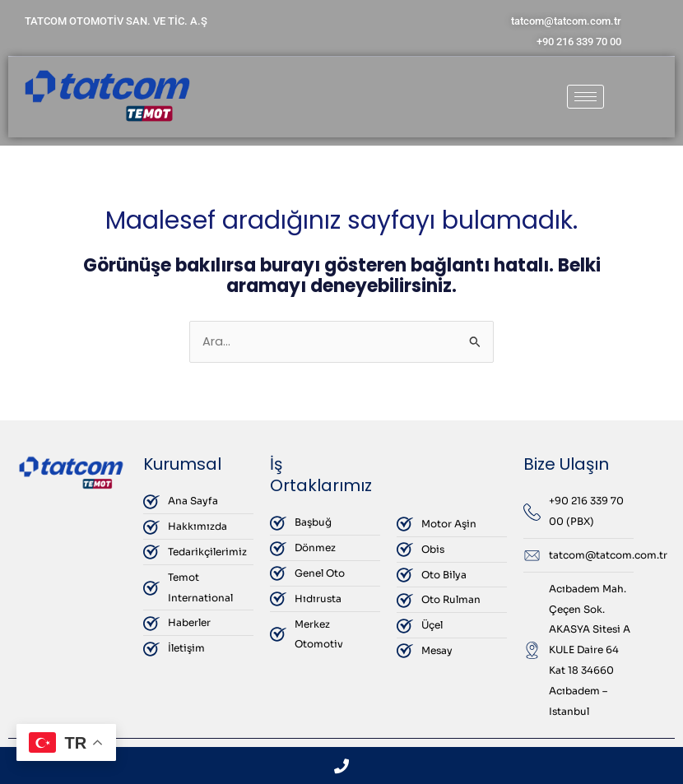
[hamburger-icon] (585, 97)
